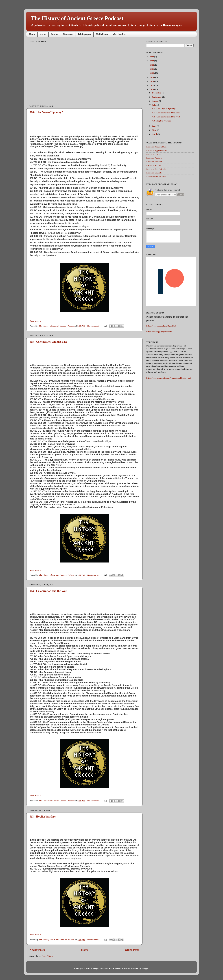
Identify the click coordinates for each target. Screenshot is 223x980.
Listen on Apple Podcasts (157, 150)
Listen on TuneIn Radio (156, 169)
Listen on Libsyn (153, 154)
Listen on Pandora (154, 158)
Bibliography (85, 34)
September (157, 97)
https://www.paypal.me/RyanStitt (161, 326)
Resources (68, 34)
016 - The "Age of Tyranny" (46, 112)
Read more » (35, 321)
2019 (152, 77)
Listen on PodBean (154, 162)
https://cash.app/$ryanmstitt (159, 332)
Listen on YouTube (154, 173)
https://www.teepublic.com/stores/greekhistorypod (169, 378)
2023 (152, 61)
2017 (152, 85)
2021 (152, 69)
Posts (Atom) (48, 956)
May (154, 130)
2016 (152, 89)
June (154, 126)
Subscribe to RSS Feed (156, 176)
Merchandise (119, 34)
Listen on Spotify (154, 165)
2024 (152, 57)
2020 (152, 73)
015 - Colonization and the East (48, 342)
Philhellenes (102, 34)
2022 (152, 65)
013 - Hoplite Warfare (43, 817)
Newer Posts (37, 950)
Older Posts (132, 950)
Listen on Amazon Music (157, 147)
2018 (152, 81)
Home (32, 34)
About (43, 34)
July (154, 105)
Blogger (145, 968)
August (156, 101)
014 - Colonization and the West (48, 591)
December (157, 93)
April (155, 134)
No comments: (94, 326)
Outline (55, 34)
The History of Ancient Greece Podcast (77, 18)
